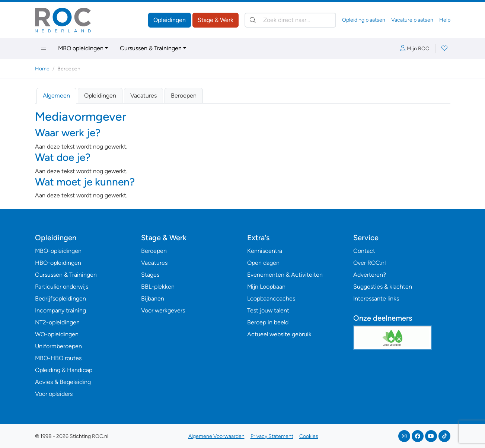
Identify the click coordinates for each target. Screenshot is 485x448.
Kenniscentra (265, 251)
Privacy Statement (272, 436)
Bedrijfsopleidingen (60, 298)
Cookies (309, 436)
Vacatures (143, 96)
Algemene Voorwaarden (216, 436)
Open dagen (263, 263)
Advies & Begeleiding (63, 382)
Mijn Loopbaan (266, 287)
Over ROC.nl (369, 263)
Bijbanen (153, 298)
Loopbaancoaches (271, 298)
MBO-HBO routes (58, 358)
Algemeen (56, 96)
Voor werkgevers (163, 310)
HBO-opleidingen (58, 263)
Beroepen (184, 96)
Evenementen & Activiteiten (285, 275)
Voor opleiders (54, 394)
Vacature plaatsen (412, 20)
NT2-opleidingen (57, 322)
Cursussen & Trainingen (151, 48)
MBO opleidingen (81, 48)
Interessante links (376, 298)
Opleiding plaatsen (364, 20)
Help (445, 20)
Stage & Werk (216, 20)
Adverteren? (370, 275)
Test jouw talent (268, 310)
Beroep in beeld (268, 322)
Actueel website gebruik (279, 334)
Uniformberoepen (58, 346)
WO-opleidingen (57, 334)
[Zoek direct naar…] (290, 20)
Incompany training (60, 310)
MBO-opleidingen (58, 251)
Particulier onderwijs (62, 287)
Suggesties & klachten (383, 287)
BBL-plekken (158, 287)
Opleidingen (170, 20)
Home (42, 69)
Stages (150, 275)
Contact (364, 251)
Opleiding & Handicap (64, 370)
